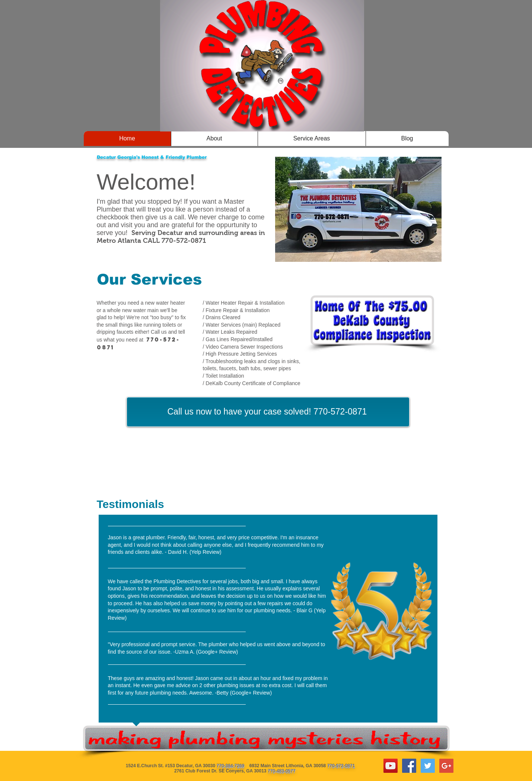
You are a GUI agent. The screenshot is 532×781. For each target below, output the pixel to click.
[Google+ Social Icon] (446, 766)
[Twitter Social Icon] (428, 766)
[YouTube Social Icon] (391, 766)
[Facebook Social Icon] (409, 766)
